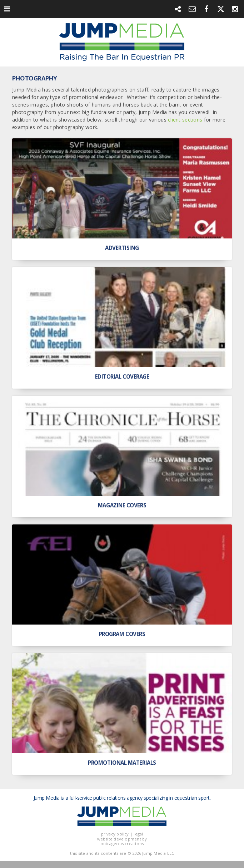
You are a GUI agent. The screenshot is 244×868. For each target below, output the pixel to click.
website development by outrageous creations (122, 841)
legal (138, 834)
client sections (185, 120)
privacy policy (115, 834)
